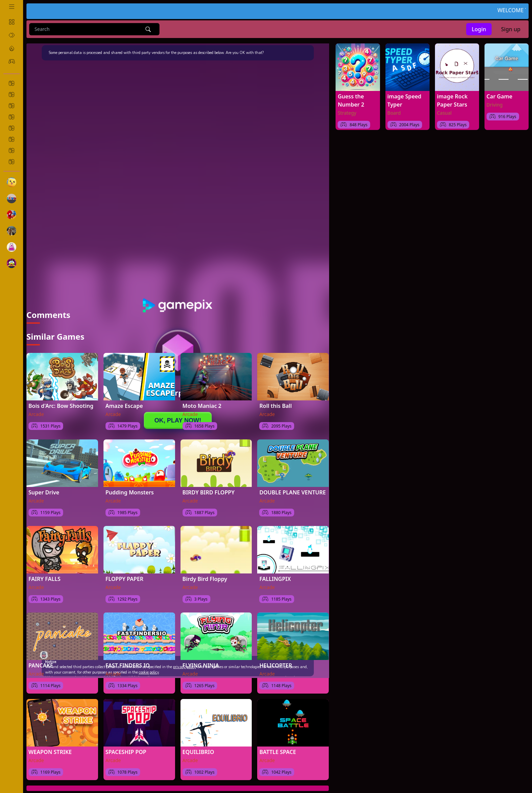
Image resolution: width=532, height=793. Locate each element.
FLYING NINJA (201, 659)
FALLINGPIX (275, 572)
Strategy (347, 113)
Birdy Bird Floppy (205, 572)
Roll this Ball (275, 399)
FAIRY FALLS (44, 572)
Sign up (511, 29)
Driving (495, 105)
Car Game (499, 96)
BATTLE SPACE (278, 745)
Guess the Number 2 (351, 100)
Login (479, 29)
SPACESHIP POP (126, 745)
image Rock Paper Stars (452, 100)
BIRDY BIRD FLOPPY (209, 486)
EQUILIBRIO (198, 745)
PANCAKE (41, 659)
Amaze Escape (124, 399)
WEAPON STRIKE (50, 745)
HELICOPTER (275, 659)
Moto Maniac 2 (202, 399)
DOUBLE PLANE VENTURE (292, 486)
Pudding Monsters (130, 486)
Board (394, 113)
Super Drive (44, 486)
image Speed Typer (404, 100)
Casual (444, 113)
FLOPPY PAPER (125, 572)
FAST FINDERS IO (128, 659)
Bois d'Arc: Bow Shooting (61, 399)
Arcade (36, 408)
